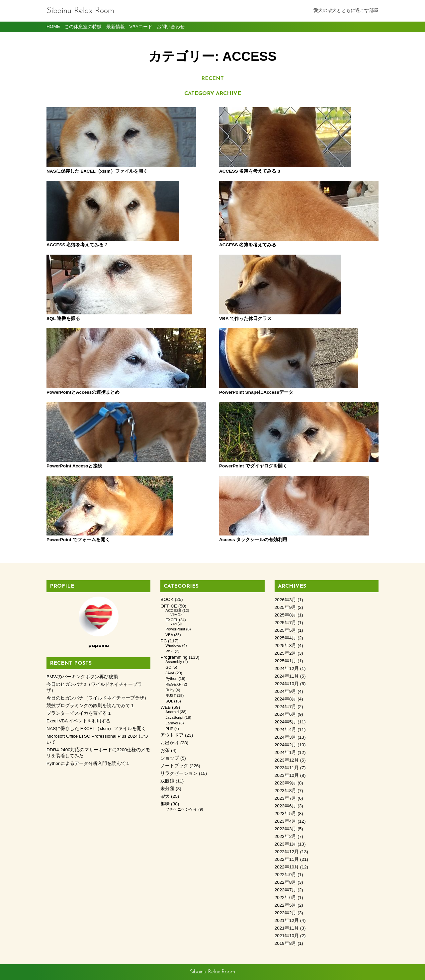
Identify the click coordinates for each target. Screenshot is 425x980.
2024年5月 (286, 722)
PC (164, 641)
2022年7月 (286, 890)
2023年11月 (287, 768)
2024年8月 (286, 699)
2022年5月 (286, 905)
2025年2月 (286, 653)
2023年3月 (286, 829)
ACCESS (173, 611)
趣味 (165, 804)
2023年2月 (286, 836)
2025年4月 (286, 638)
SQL (169, 701)
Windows (173, 645)
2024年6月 (286, 714)
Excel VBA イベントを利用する (79, 721)
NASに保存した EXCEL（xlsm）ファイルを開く (96, 729)
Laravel (172, 723)
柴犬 (165, 796)
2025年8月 (286, 615)
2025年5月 (286, 630)
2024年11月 (287, 676)
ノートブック (174, 766)
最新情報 (116, 27)
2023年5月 (286, 814)
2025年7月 (286, 623)
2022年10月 (287, 867)
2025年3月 (286, 646)
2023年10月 (287, 775)
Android (172, 712)
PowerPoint (175, 629)
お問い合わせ (171, 27)
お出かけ (170, 743)
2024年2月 (286, 745)
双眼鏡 (167, 781)
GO (168, 667)
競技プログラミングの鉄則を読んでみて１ (91, 706)
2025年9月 (286, 607)
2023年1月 (286, 844)
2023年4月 (286, 821)
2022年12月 (287, 852)
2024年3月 (286, 737)
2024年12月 (287, 668)
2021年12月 (287, 920)
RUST (170, 695)
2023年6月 (286, 806)
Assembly (174, 662)
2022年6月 (286, 898)
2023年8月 (286, 791)
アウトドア (172, 735)
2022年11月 (287, 859)
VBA (173, 614)
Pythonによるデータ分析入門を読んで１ (88, 763)
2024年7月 (286, 707)
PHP (169, 729)
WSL (170, 651)
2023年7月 (286, 798)
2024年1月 (286, 752)
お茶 (165, 750)
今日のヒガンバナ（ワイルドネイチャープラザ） (98, 698)
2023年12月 (287, 760)
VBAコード (141, 27)
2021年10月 (287, 936)
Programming (174, 657)
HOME (53, 26)
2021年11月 (287, 928)
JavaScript (174, 717)
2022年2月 (286, 913)
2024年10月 (287, 684)
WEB (166, 707)
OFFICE (169, 606)
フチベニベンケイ (181, 809)
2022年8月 (286, 882)
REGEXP (173, 684)
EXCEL (171, 620)
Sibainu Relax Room (80, 11)
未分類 (167, 789)
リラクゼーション (179, 773)
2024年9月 (286, 691)
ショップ (170, 758)
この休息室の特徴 (83, 27)
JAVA (170, 673)
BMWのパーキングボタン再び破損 (82, 677)
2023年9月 (286, 783)
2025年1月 (286, 661)
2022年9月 (286, 875)
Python (171, 679)
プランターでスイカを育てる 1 (79, 713)
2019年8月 (286, 943)
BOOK (167, 599)
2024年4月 (286, 730)
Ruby (170, 690)
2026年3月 (286, 600)
